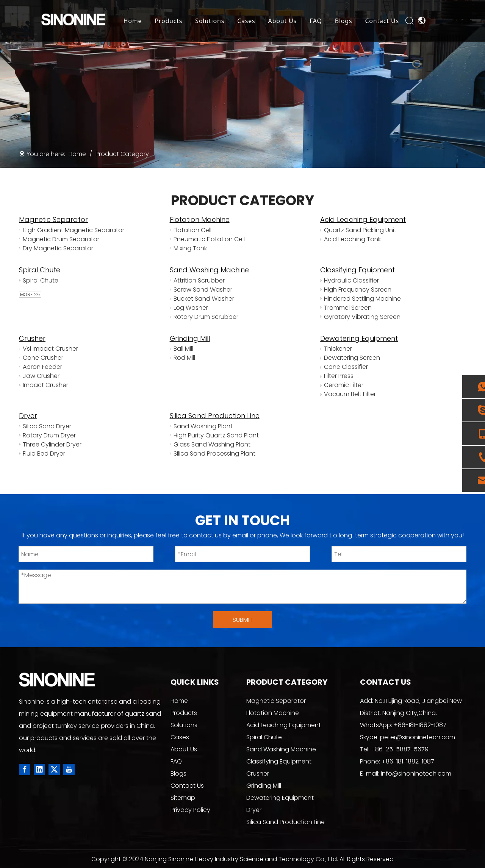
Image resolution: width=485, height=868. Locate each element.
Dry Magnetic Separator (58, 248)
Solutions (210, 21)
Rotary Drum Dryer (49, 435)
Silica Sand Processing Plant (214, 454)
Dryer (28, 416)
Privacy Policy (190, 810)
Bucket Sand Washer (204, 299)
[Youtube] (69, 770)
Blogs (344, 21)
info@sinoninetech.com (416, 774)
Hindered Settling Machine (362, 299)
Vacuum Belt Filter (350, 394)
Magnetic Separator (53, 219)
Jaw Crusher (41, 376)
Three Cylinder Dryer (52, 444)
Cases (246, 21)
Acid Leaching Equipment (363, 219)
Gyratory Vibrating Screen (362, 317)
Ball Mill (183, 349)
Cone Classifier (346, 367)
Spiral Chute (40, 270)
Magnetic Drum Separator (61, 239)
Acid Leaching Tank (352, 239)
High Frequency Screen (358, 290)
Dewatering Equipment (359, 338)
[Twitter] (54, 770)
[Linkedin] (39, 770)
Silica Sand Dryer (47, 426)
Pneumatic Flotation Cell (209, 239)
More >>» (30, 295)
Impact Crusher (45, 385)
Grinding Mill (190, 338)
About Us (282, 21)
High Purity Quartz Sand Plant (216, 435)
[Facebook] (25, 770)
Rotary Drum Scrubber (206, 317)
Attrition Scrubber (199, 280)
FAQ (316, 21)
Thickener (338, 349)
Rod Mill (184, 358)
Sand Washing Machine (209, 270)
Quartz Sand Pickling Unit (360, 230)
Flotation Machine (200, 219)
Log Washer (191, 308)
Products (169, 21)
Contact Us (382, 21)
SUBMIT (243, 620)
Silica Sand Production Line (215, 416)
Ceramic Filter (344, 385)
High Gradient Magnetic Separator (74, 230)
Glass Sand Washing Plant (212, 444)
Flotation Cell (192, 230)
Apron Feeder (42, 367)
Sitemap (183, 798)
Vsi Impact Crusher (50, 349)
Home (133, 21)
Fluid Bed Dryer (44, 454)
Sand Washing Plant (203, 426)
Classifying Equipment (357, 270)
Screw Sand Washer (203, 290)
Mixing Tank (190, 248)
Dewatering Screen (352, 358)
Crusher (32, 338)
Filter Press (339, 376)
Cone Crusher (43, 358)
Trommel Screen (348, 308)
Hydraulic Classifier (351, 280)
